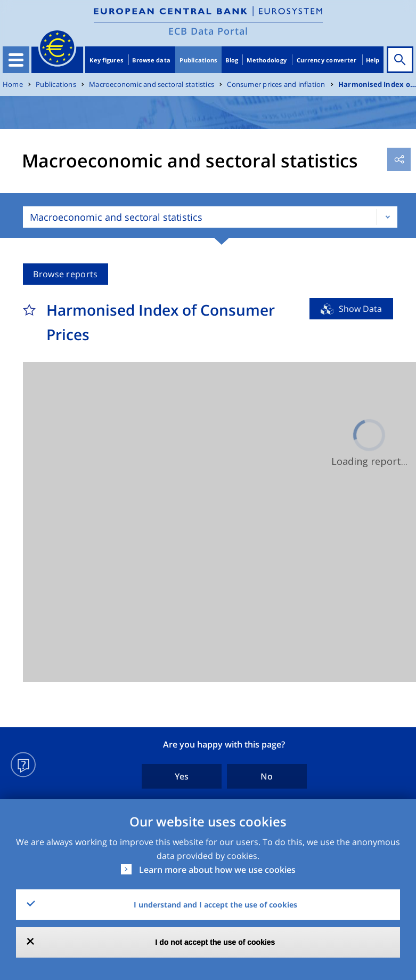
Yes (182, 776)
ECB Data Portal (208, 31)
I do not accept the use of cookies (215, 942)
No (267, 776)
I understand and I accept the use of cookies (215, 905)
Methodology (267, 60)
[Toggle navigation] (16, 60)
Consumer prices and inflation (276, 85)
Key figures (106, 60)
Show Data (360, 309)
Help (373, 60)
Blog (232, 60)
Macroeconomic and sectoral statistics (152, 85)
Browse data (151, 60)
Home (13, 85)
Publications (198, 60)
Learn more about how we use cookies (217, 870)
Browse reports (65, 274)
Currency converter (327, 60)
